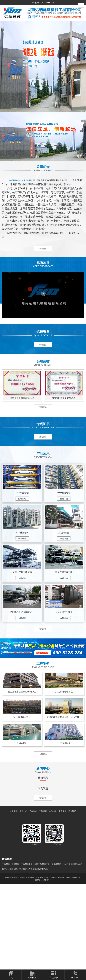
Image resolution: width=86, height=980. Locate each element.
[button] (41, 159)
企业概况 (14, 898)
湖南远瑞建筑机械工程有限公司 (62, 964)
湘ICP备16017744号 (42, 967)
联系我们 (72, 898)
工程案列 (43, 898)
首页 (11, 975)
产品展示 (33, 898)
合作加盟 (53, 898)
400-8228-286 (48, 3)
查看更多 (43, 249)
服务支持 (63, 898)
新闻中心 (23, 898)
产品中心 (54, 975)
